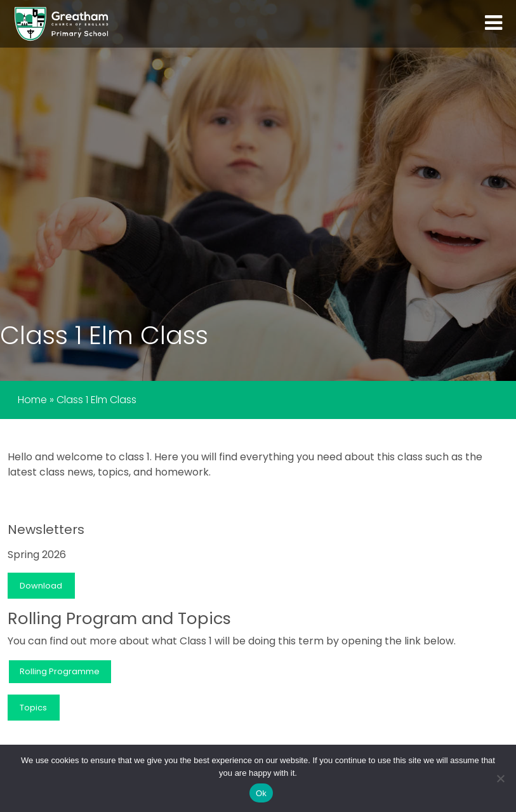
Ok (261, 793)
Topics (33, 708)
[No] (500, 778)
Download (41, 586)
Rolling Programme (60, 671)
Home (32, 400)
